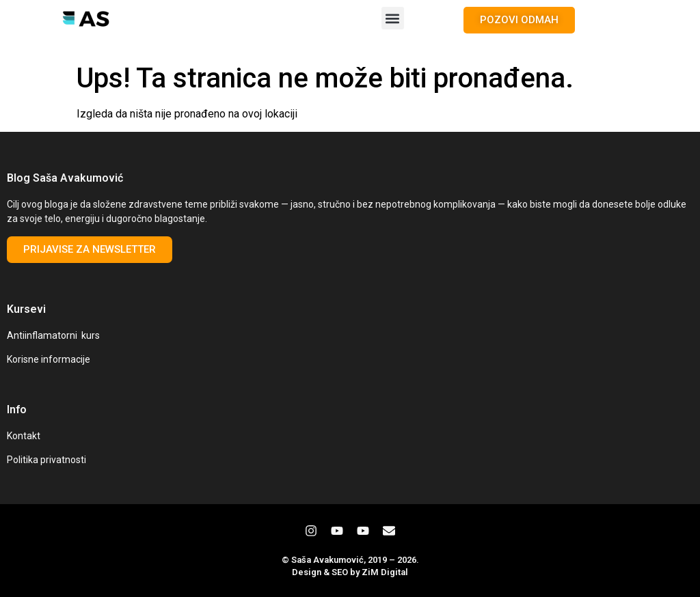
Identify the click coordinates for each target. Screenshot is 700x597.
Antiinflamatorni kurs (53, 335)
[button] (393, 18)
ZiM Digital (385, 572)
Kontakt (24, 436)
